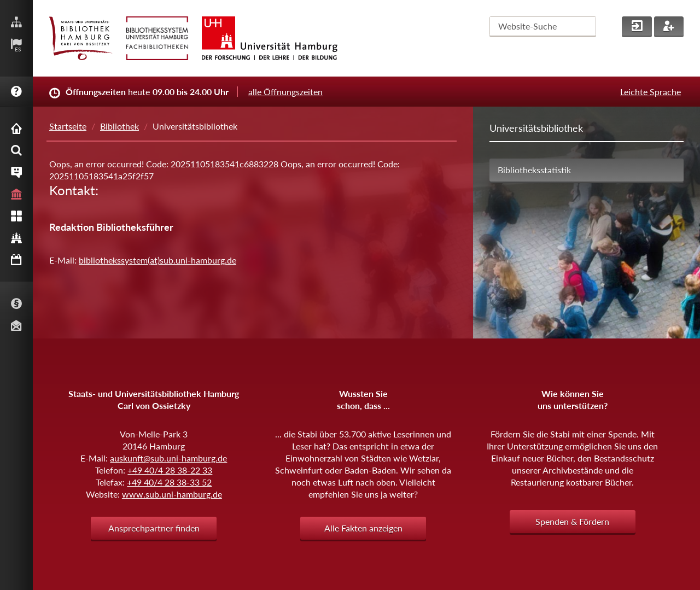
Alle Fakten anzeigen (363, 528)
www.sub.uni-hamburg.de (172, 494)
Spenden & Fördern (572, 521)
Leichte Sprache (651, 92)
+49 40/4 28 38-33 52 (169, 482)
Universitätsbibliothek (536, 128)
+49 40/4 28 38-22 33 (170, 470)
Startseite (68, 126)
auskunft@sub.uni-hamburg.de (168, 458)
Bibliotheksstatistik (534, 170)
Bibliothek (119, 126)
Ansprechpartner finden (154, 528)
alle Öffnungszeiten (285, 92)
